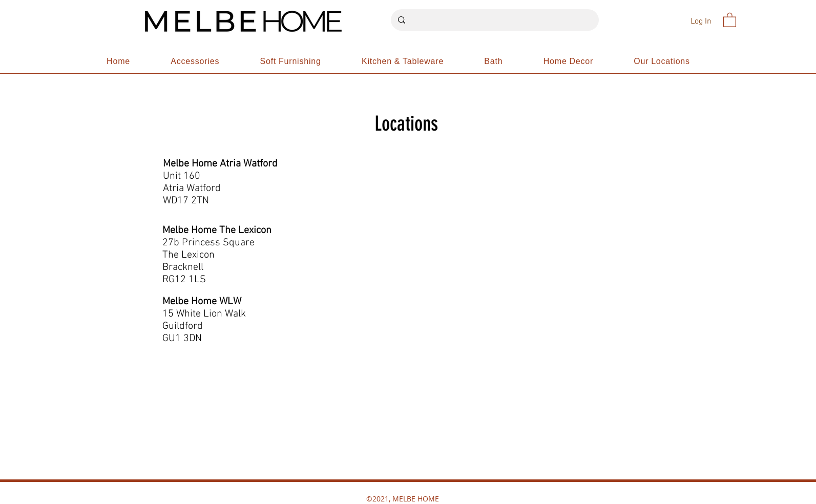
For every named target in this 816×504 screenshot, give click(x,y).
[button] (730, 19)
